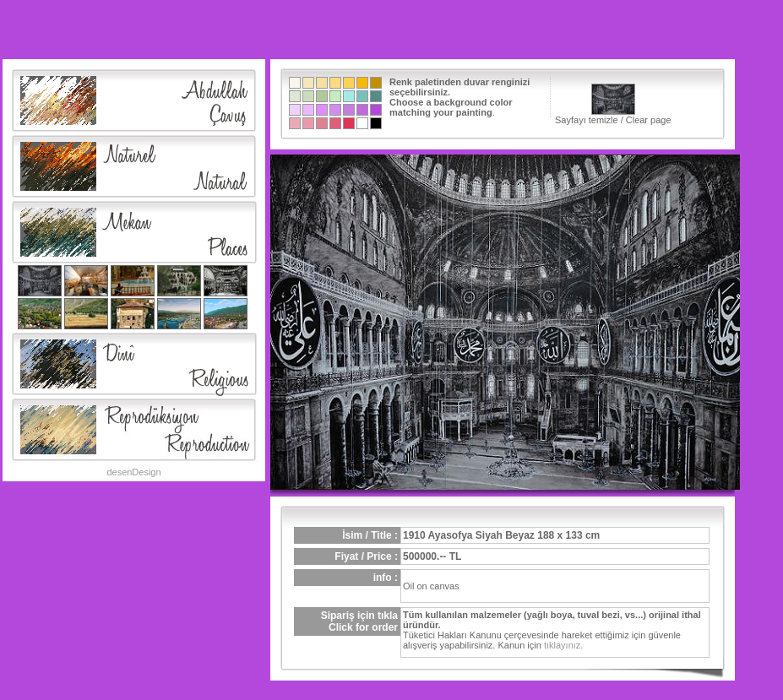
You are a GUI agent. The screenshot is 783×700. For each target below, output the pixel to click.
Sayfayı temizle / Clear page (613, 104)
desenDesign (133, 472)
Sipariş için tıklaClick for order (359, 621)
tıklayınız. (563, 645)
